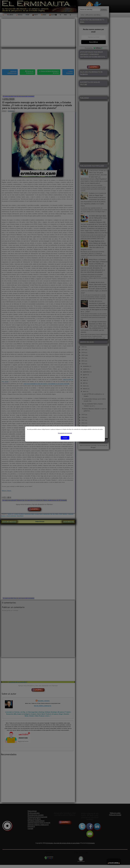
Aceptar (65, 438)
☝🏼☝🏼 (114, 862)
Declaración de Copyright (65, 433)
